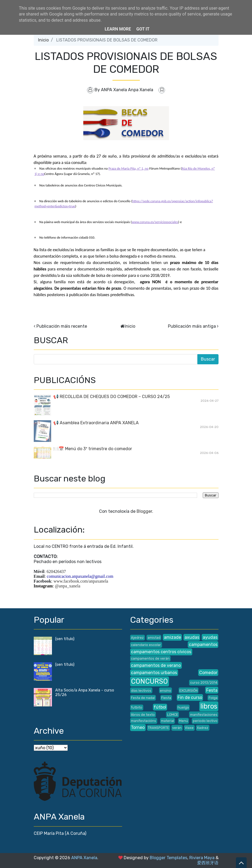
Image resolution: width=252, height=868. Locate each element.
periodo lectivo (205, 721)
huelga (183, 707)
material (168, 721)
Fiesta (166, 698)
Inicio (43, 40)
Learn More (118, 29)
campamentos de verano (156, 665)
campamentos (203, 645)
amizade (172, 637)
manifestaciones (204, 715)
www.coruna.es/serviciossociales (155, 222)
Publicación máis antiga (192, 326)
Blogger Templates (168, 858)
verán (177, 728)
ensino (166, 691)
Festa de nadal (143, 698)
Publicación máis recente (62, 326)
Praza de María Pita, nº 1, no (129, 168)
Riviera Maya (202, 858)
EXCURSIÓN (189, 691)
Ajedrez (137, 638)
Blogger (144, 511)
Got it (143, 29)
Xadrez (203, 728)
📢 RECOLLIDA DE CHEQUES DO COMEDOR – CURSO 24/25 (112, 397)
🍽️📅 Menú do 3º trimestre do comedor (93, 449)
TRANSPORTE (158, 728)
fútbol (160, 707)
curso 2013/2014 (204, 682)
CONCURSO (149, 681)
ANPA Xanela (84, 858)
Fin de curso (190, 697)
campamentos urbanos (154, 673)
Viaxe (189, 728)
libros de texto (143, 715)
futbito (137, 707)
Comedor (208, 673)
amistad (154, 638)
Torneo (138, 727)
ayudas (210, 637)
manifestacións (144, 721)
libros (209, 706)
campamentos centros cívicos (161, 652)
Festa (212, 690)
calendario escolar (146, 645)
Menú (183, 721)
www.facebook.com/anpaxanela (81, 581)
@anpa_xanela (68, 586)
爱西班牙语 (208, 863)
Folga (213, 698)
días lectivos (141, 691)
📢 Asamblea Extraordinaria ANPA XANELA (96, 423)
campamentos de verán (150, 658)
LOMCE (173, 715)
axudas (192, 637)
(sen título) (65, 639)
